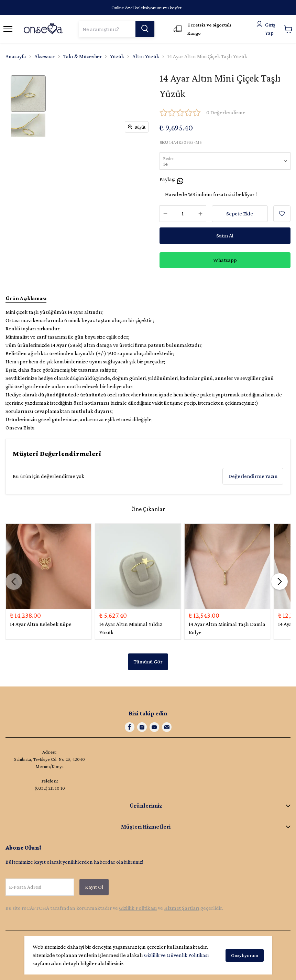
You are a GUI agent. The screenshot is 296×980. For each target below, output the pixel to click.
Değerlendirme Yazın (253, 476)
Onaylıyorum (245, 955)
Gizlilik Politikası (138, 908)
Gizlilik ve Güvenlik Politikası (177, 955)
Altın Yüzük (146, 56)
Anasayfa (16, 56)
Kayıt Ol (94, 887)
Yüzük (117, 56)
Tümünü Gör (148, 662)
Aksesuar (45, 56)
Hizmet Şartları (182, 908)
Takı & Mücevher (83, 56)
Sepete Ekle (240, 214)
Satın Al (225, 236)
